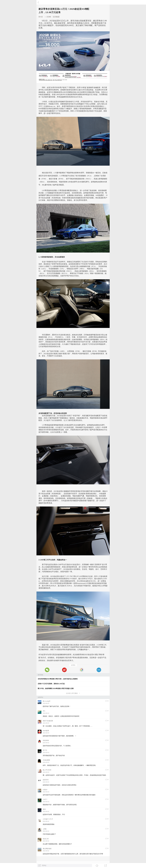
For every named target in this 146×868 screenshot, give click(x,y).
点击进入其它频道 (73, 693)
